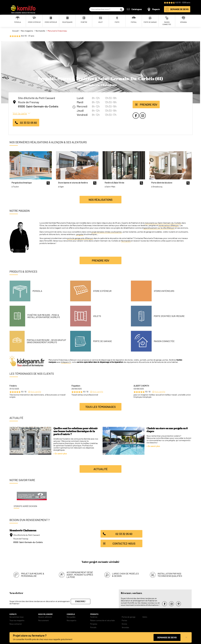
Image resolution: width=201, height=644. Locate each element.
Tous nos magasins (17, 620)
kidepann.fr (66, 362)
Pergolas (94, 623)
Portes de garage (129, 616)
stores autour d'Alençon (169, 225)
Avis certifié (36, 392)
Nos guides (71, 616)
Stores (124, 623)
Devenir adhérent (45, 616)
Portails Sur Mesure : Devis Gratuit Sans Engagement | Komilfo (46, 341)
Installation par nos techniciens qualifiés (170, 574)
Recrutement (44, 620)
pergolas (80, 234)
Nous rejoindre (46, 613)
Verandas (125, 627)
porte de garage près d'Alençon (80, 238)
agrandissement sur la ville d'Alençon (159, 228)
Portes (124, 620)
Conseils (71, 613)
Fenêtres (94, 616)
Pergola (37, 291)
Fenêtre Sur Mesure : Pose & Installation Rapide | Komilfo (44, 316)
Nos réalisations (101, 200)
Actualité (101, 469)
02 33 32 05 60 (28, 123)
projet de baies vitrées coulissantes (107, 232)
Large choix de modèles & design (125, 574)
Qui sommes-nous (16, 616)
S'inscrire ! (81, 601)
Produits (94, 613)
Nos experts (71, 620)
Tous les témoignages (100, 407)
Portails (93, 627)
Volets (97, 316)
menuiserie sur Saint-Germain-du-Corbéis (163, 223)
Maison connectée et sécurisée (102, 620)
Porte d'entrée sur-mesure (169, 316)
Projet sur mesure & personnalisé (33, 574)
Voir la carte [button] (20, 113)
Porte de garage (103, 341)
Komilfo (13, 613)
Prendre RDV (149, 104)
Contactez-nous (124, 543)
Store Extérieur (102, 291)
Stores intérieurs (164, 291)
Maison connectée (164, 341)
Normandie (126, 241)
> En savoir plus (60, 454)
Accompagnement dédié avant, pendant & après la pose (80, 574)
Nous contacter (16, 623)
